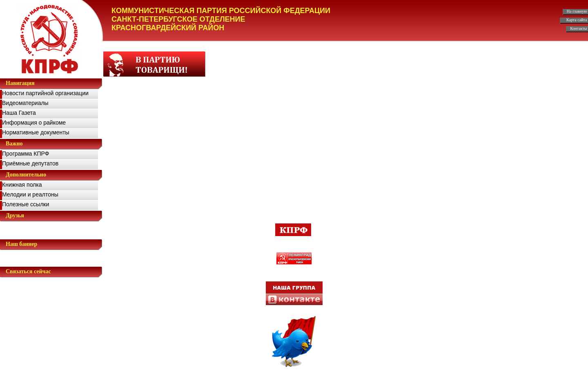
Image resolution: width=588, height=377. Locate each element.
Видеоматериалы (25, 103)
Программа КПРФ (26, 154)
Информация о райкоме (34, 123)
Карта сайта (577, 20)
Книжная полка (22, 185)
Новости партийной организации (45, 93)
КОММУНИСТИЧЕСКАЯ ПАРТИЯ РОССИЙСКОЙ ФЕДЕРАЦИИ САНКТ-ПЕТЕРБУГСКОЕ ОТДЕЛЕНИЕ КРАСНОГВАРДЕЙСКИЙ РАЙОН (221, 19)
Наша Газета (19, 113)
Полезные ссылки (26, 204)
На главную (577, 11)
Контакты (579, 28)
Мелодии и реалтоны (30, 194)
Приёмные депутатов (30, 163)
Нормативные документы (36, 132)
